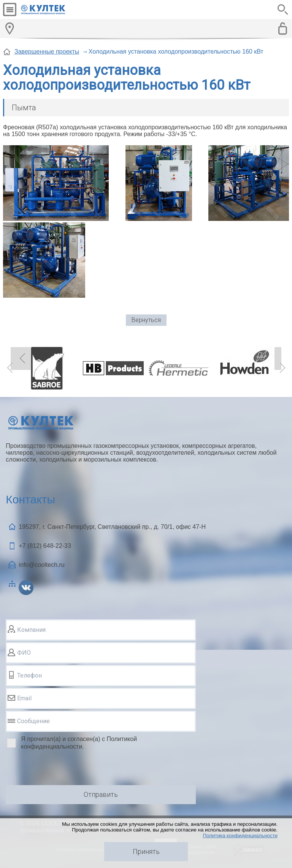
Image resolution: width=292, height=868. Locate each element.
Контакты (30, 499)
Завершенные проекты (47, 52)
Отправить (101, 794)
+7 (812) (45, 546)
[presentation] (63, 769)
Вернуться (146, 320)
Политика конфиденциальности (240, 835)
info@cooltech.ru (41, 565)
